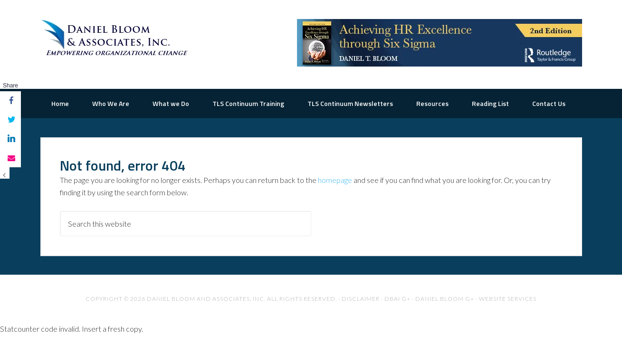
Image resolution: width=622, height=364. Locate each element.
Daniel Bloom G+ (445, 328)
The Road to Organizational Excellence (116, 38)
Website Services (508, 328)
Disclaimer (361, 328)
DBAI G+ (397, 328)
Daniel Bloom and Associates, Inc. (206, 328)
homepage (335, 209)
